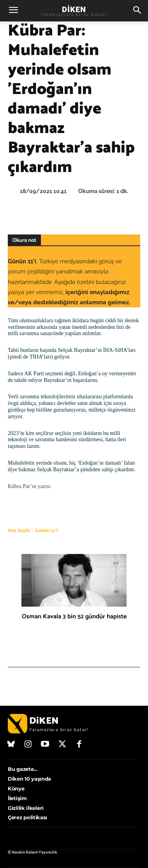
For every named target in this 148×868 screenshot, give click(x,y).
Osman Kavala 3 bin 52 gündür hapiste (74, 617)
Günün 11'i (46, 531)
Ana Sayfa (19, 531)
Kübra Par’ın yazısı (29, 486)
